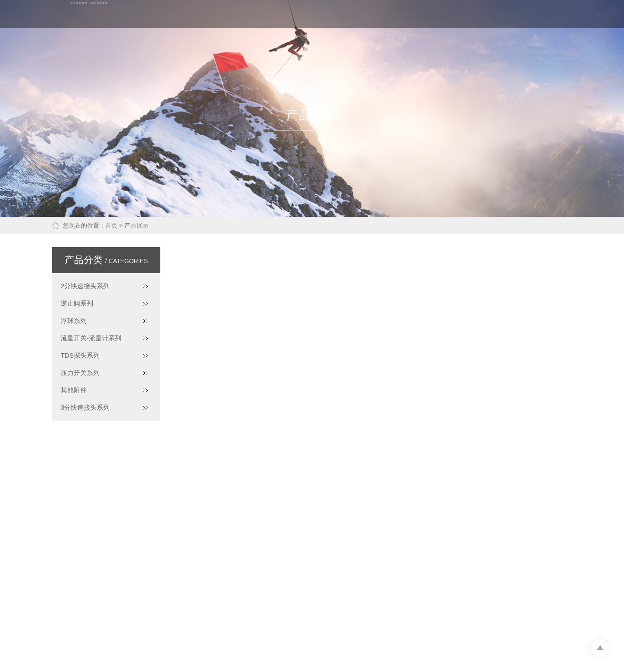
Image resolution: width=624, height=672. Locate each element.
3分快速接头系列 (85, 407)
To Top (600, 648)
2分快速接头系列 (85, 286)
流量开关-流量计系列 (91, 338)
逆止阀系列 (77, 303)
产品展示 (136, 225)
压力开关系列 (80, 373)
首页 (111, 225)
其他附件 (74, 390)
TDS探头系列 (80, 355)
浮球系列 (74, 321)
